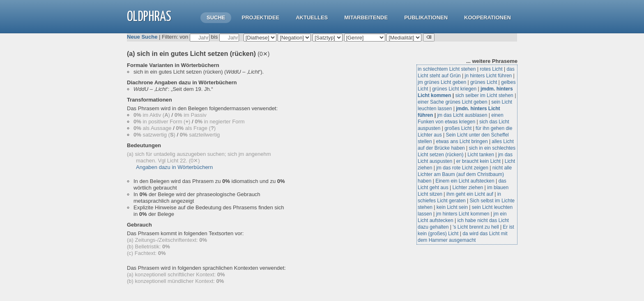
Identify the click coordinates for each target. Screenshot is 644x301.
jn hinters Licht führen (489, 76)
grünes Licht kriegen (454, 89)
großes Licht (458, 128)
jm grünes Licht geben (442, 82)
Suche (216, 17)
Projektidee (260, 17)
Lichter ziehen (468, 188)
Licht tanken (481, 155)
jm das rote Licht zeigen (462, 168)
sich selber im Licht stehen (484, 95)
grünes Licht (484, 82)
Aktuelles (312, 17)
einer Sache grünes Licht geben (452, 102)
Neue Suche (142, 37)
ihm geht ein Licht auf (470, 194)
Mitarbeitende (366, 17)
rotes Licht (491, 69)
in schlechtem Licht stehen (447, 69)
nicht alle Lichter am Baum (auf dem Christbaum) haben (465, 174)
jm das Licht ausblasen (462, 115)
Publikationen (426, 17)
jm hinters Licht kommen (462, 214)
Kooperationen (488, 17)
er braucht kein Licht (478, 161)
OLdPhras (149, 17)
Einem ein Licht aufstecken (465, 181)
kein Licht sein (452, 207)
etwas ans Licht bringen (462, 141)
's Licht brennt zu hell (476, 227)
